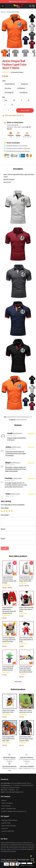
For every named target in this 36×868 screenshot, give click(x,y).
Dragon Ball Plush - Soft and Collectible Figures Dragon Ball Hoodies (26, 579)
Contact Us (5, 828)
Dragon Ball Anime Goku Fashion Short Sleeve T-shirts (26, 609)
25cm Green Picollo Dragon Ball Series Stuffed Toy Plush (8, 668)
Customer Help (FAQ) (8, 831)
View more (18, 682)
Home (3, 12)
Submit (5, 548)
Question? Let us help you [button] (27, 866)
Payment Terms (6, 823)
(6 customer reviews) (17, 72)
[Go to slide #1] (5, 53)
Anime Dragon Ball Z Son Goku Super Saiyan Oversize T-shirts (26, 739)
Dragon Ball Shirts (13, 12)
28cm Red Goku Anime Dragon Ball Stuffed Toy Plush (26, 640)
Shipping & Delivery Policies (9, 820)
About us (4, 800)
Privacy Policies (6, 806)
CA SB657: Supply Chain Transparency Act (14, 811)
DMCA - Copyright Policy (9, 809)
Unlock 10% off (32, 860)
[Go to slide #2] (15, 53)
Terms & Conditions (7, 803)
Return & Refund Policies (9, 826)
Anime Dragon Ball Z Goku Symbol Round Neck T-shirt (8, 739)
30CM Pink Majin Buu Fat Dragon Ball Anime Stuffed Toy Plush (9, 640)
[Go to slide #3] (25, 53)
